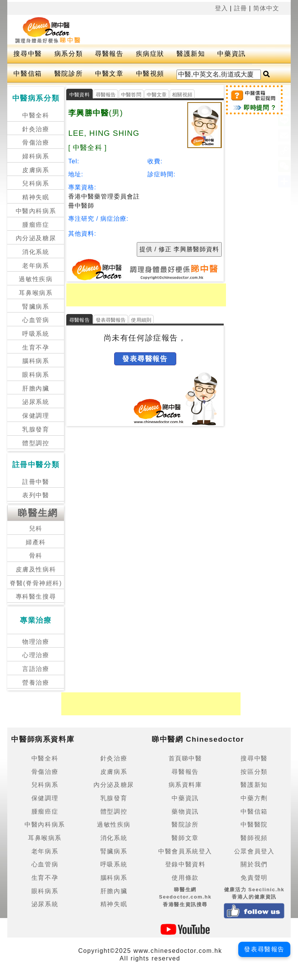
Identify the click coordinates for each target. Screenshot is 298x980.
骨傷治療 (36, 142)
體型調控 (36, 443)
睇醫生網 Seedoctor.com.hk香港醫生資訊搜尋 (185, 897)
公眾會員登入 (254, 851)
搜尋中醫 (28, 54)
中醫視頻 (150, 74)
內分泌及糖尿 (36, 238)
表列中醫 (36, 495)
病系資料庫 (185, 785)
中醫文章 (109, 74)
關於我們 (254, 864)
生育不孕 (36, 348)
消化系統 (36, 252)
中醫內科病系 (36, 211)
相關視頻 (182, 95)
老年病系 (36, 266)
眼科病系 (36, 375)
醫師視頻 (254, 838)
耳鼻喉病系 (36, 293)
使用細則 (141, 320)
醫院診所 (69, 74)
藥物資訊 (185, 812)
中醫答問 (131, 95)
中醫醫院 (254, 825)
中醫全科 (36, 115)
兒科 (36, 528)
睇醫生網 (38, 513)
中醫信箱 (28, 74)
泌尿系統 (36, 402)
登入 (221, 8)
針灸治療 (36, 129)
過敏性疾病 (36, 279)
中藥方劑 (254, 798)
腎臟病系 (36, 307)
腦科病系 (36, 361)
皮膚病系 (36, 170)
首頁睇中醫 (185, 758)
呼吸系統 (36, 334)
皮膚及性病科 (36, 569)
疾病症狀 (150, 54)
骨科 (36, 556)
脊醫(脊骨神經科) (36, 583)
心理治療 (36, 655)
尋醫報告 (109, 54)
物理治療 (36, 642)
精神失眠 (36, 197)
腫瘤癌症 (36, 225)
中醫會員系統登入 (185, 851)
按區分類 (254, 772)
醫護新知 (191, 54)
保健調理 (36, 416)
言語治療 (36, 669)
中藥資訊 (231, 54)
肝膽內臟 (36, 388)
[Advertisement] (178, 28)
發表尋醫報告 (111, 320)
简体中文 (266, 8)
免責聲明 (254, 878)
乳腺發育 (36, 429)
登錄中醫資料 (185, 864)
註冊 (241, 8)
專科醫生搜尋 (36, 597)
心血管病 (36, 320)
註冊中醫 (36, 482)
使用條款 (185, 878)
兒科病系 (36, 183)
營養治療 (36, 683)
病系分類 (69, 54)
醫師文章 (185, 838)
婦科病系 (36, 156)
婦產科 (36, 542)
